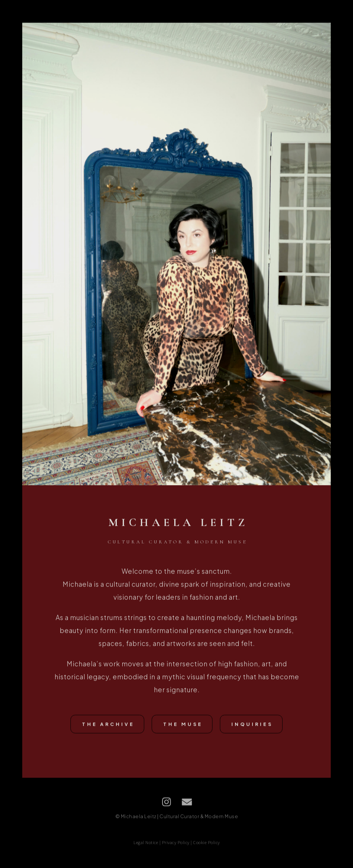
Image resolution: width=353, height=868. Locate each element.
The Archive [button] (108, 725)
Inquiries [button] (252, 725)
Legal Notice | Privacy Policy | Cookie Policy (177, 843)
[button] (166, 802)
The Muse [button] (183, 725)
